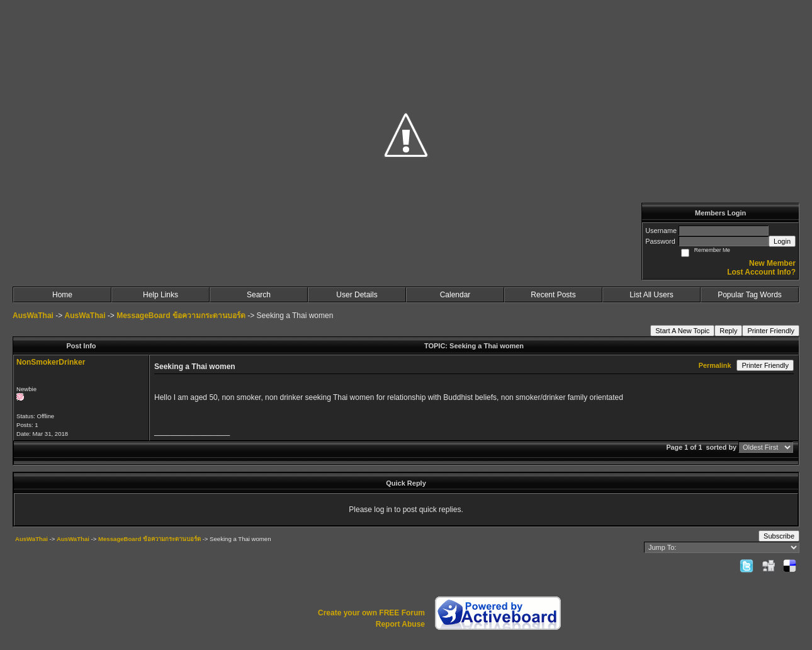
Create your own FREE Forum (371, 613)
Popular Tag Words (750, 295)
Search (259, 295)
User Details (357, 295)
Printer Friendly (771, 331)
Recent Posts (553, 295)
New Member (772, 263)
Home (62, 295)
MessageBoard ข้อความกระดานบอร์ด (181, 316)
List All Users (651, 295)
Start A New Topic (682, 331)
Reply (728, 331)
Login (782, 241)
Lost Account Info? (761, 272)
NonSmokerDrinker (51, 362)
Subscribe (779, 536)
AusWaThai (33, 316)
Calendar (455, 295)
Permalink (715, 365)
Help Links (161, 295)
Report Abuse (400, 624)
